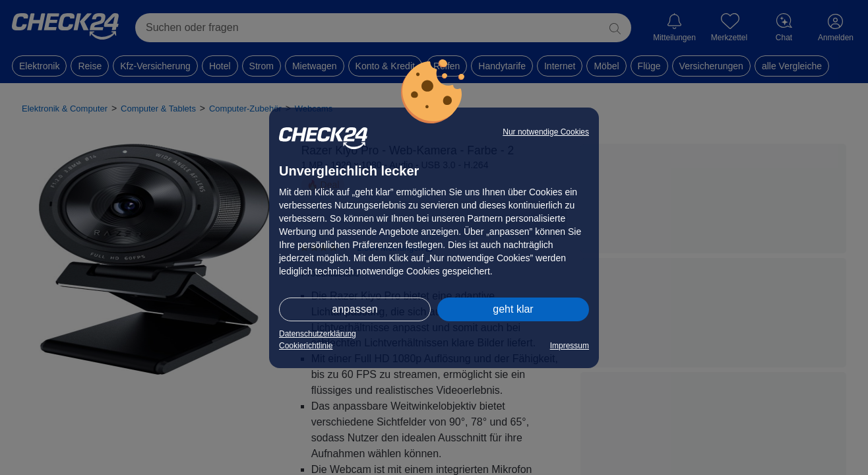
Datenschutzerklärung (318, 334)
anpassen (355, 309)
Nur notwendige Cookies (546, 132)
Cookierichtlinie (306, 346)
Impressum (570, 346)
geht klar (513, 309)
